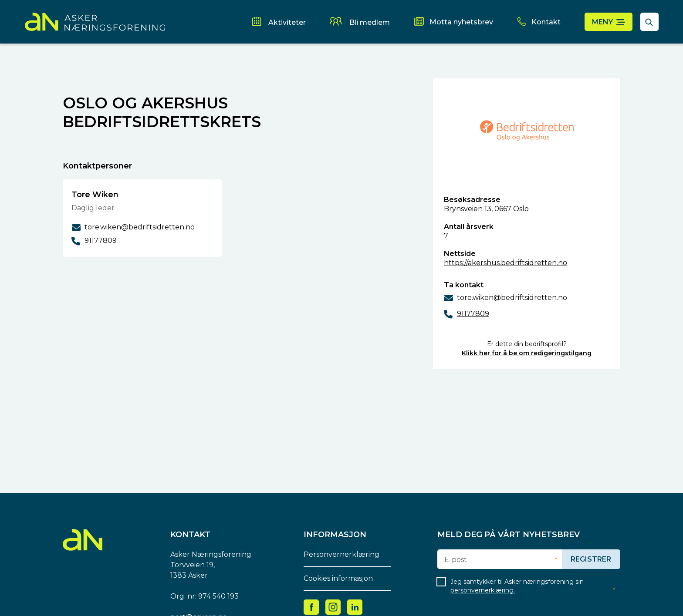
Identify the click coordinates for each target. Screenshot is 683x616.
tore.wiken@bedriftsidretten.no (512, 298)
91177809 (473, 314)
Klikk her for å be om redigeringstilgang (527, 353)
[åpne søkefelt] (649, 22)
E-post (456, 560)
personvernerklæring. (483, 590)
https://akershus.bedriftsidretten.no (505, 263)
